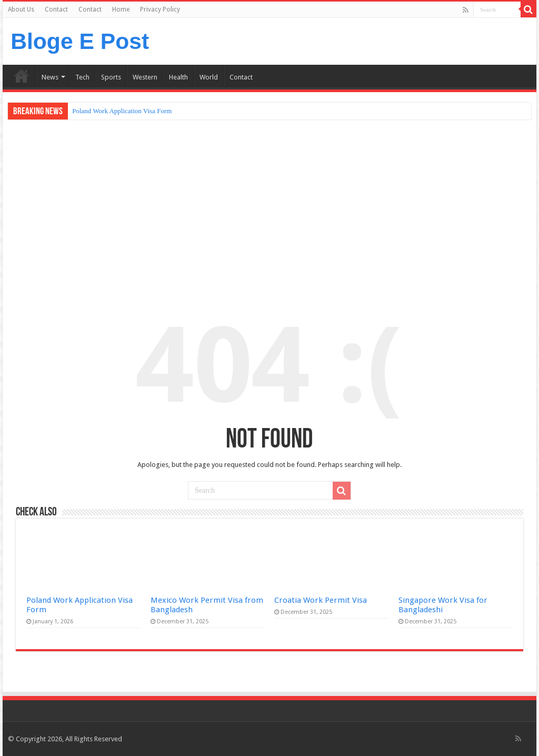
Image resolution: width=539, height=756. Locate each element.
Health (178, 77)
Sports (111, 77)
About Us (21, 9)
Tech (82, 77)
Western (145, 77)
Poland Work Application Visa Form (122, 111)
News (50, 77)
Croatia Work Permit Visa (321, 600)
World (209, 77)
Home (121, 9)
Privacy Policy (160, 9)
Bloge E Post (80, 41)
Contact (56, 9)
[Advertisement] (269, 206)
